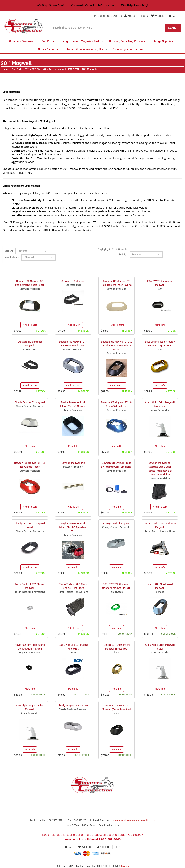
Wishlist (158, 16)
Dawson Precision (30, 289)
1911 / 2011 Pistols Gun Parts (40, 69)
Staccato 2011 (73, 285)
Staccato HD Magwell (73, 281)
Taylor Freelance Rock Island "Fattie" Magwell (73, 404)
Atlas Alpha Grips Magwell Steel (160, 647)
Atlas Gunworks (160, 410)
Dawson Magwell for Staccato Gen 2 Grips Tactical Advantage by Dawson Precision (160, 469)
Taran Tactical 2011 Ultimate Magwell (160, 526)
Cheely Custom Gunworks (30, 406)
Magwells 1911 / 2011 (68, 69)
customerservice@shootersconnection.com (133, 820)
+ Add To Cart (30, 325)
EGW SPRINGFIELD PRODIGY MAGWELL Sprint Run (160, 344)
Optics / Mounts (50, 49)
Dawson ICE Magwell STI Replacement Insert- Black (30, 283)
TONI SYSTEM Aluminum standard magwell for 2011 (117, 586)
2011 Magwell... (90, 69)
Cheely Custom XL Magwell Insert (30, 526)
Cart (69, 847)
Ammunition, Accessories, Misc (87, 49)
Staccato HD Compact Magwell (30, 344)
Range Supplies (165, 41)
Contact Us (115, 16)
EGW (160, 289)
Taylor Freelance (73, 410)
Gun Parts (49, 41)
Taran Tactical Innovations (160, 531)
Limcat (160, 592)
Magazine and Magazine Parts (83, 41)
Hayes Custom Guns (30, 653)
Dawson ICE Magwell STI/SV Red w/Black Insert (30, 465)
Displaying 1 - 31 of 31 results (113, 250)
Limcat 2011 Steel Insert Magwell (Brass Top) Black (117, 707)
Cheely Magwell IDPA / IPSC (73, 706)
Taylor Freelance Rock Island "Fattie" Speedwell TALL (73, 528)
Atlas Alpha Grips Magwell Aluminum (160, 404)
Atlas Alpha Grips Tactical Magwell (30, 707)
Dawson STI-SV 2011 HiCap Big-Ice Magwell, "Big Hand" (117, 465)
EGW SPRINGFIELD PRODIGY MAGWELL (73, 647)
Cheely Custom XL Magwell (30, 402)
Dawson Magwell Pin (73, 463)
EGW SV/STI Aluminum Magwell (160, 283)
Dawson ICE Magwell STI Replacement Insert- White (117, 283)
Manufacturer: (12, 257)
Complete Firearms (23, 41)
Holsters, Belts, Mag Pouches (129, 41)
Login (145, 16)
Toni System (117, 592)
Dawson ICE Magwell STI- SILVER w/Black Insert (73, 344)
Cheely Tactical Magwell (117, 524)
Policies (100, 16)
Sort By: (9, 251)
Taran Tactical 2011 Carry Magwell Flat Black (73, 586)
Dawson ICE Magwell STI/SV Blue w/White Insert (117, 404)
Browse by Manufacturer (130, 49)
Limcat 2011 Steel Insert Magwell (160, 586)
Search (173, 28)
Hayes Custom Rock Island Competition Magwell (30, 647)
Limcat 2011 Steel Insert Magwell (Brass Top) (117, 647)
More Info (160, 325)
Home (6, 69)
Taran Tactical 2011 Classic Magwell (30, 586)
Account (132, 16)
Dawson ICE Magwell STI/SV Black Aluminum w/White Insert (117, 346)
